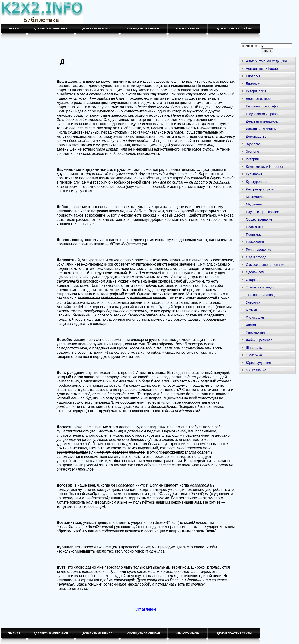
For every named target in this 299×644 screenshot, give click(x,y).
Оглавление (146, 609)
